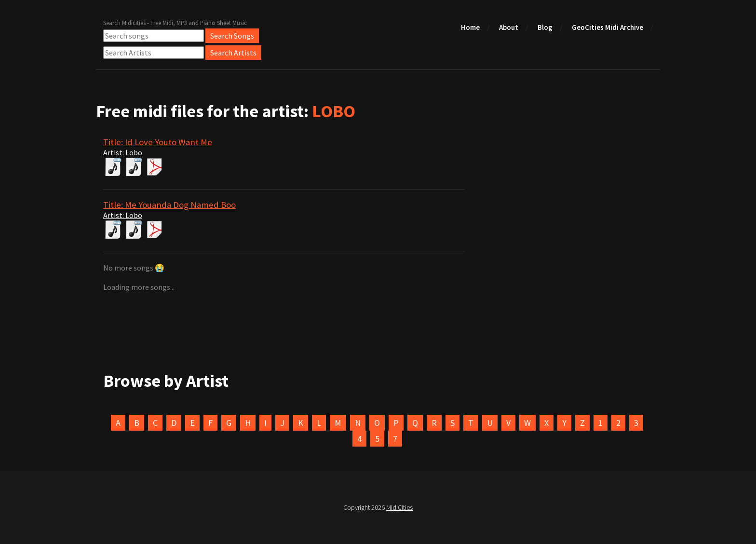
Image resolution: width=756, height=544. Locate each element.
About (509, 27)
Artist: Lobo (123, 152)
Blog (545, 27)
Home (470, 27)
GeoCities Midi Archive (607, 27)
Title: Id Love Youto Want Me (158, 142)
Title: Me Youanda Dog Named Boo (169, 205)
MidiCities (399, 507)
